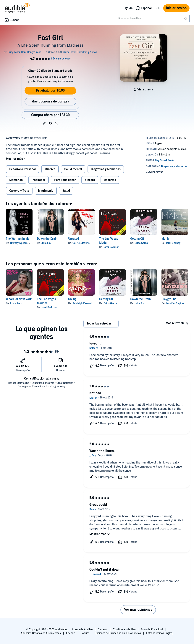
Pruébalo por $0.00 (50, 91)
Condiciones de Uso (124, 629)
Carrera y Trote (19, 191)
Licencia (71, 633)
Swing (72, 299)
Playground (169, 299)
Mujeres (50, 169)
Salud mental (73, 169)
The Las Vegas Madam (109, 241)
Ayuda (129, 8)
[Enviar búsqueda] (186, 19)
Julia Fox (46, 243)
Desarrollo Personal (22, 169)
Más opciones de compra (50, 101)
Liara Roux (16, 303)
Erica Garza (141, 243)
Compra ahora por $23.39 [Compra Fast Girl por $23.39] (50, 115)
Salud (66, 191)
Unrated (74, 239)
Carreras (103, 629)
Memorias (16, 180)
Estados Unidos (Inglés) (160, 633)
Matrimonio (46, 191)
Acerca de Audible (82, 629)
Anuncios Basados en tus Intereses (41, 633)
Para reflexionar (65, 180)
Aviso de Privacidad (152, 629)
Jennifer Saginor (175, 303)
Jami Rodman (111, 247)
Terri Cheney (173, 243)
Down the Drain (47, 239)
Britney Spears (19, 243)
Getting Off (137, 239)
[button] (44, 123)
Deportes (110, 180)
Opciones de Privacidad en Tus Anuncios (118, 633)
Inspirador (38, 180)
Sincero (90, 180)
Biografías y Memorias (106, 169)
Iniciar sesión (176, 8)
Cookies (85, 633)
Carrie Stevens (81, 243)
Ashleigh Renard (82, 303)
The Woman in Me (18, 239)
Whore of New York (19, 299)
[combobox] (152, 19)
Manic (165, 239)
